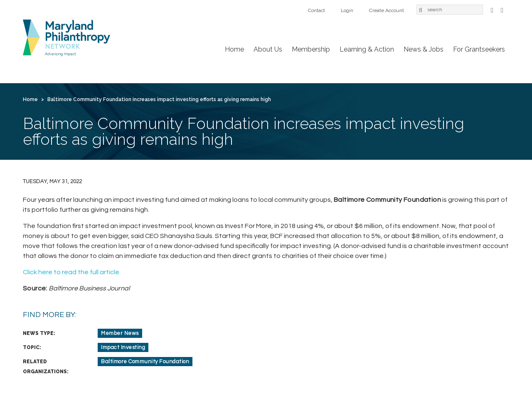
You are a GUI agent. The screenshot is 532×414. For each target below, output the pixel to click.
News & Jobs (424, 49)
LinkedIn (502, 9)
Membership (311, 49)
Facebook (492, 9)
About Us (268, 49)
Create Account (387, 10)
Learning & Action (367, 49)
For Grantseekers (479, 49)
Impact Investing (123, 347)
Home (234, 49)
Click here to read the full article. (72, 272)
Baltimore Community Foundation (145, 362)
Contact (316, 10)
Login (347, 10)
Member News (120, 333)
